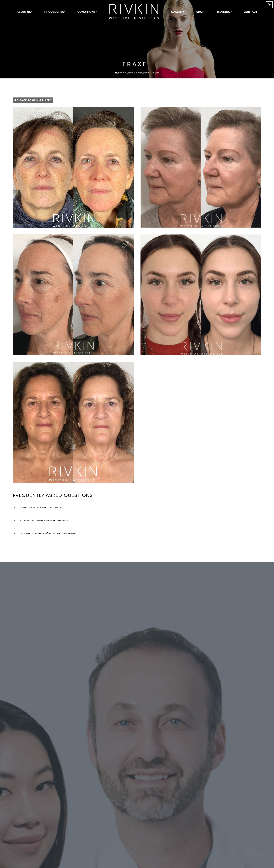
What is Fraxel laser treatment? (38, 508)
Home (134, 12)
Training (224, 12)
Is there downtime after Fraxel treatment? (45, 534)
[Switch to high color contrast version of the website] (269, 5)
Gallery (178, 12)
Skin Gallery (142, 73)
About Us (24, 12)
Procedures (55, 12)
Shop (200, 12)
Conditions (87, 12)
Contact (251, 12)
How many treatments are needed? (41, 521)
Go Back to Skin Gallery (33, 100)
